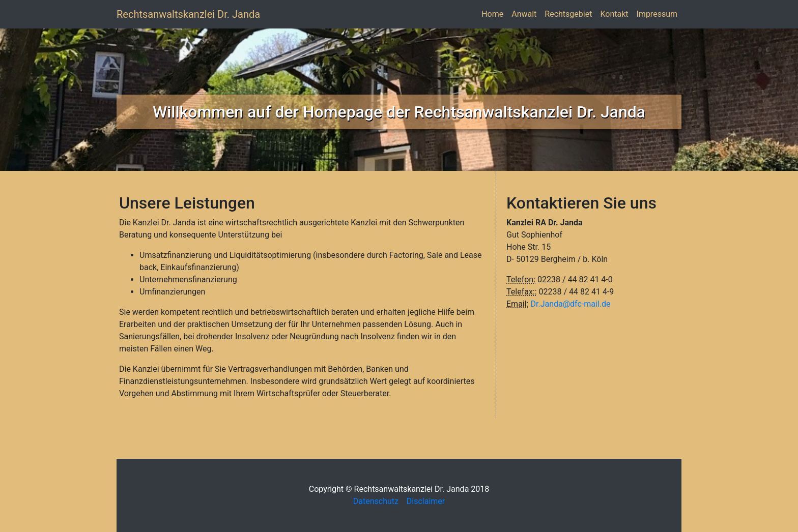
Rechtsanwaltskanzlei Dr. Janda (188, 14)
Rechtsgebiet (570, 13)
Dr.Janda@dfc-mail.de (570, 304)
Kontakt (616, 13)
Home (494, 13)
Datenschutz (379, 501)
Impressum (659, 13)
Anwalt (526, 13)
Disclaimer (426, 501)
